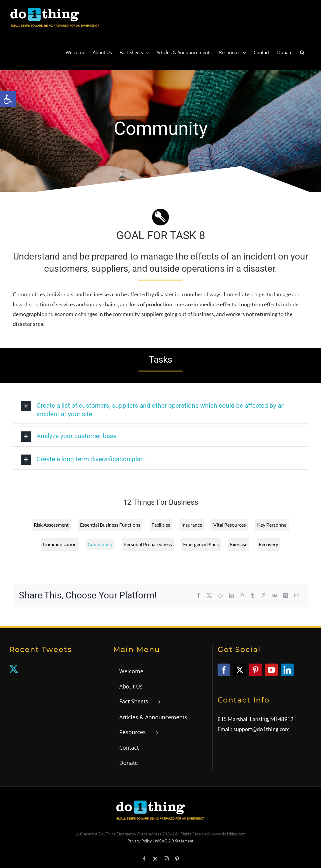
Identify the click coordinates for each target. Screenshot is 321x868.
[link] (8, 99)
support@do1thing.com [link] (262, 729)
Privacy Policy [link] (140, 841)
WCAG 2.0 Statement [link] (174, 841)
